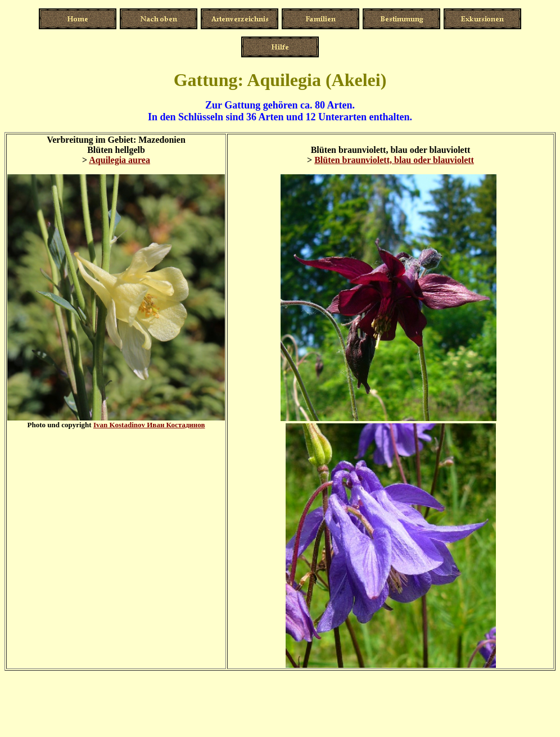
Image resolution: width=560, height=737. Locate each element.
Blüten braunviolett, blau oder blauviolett (394, 160)
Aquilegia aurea (119, 160)
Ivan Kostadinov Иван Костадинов (149, 425)
